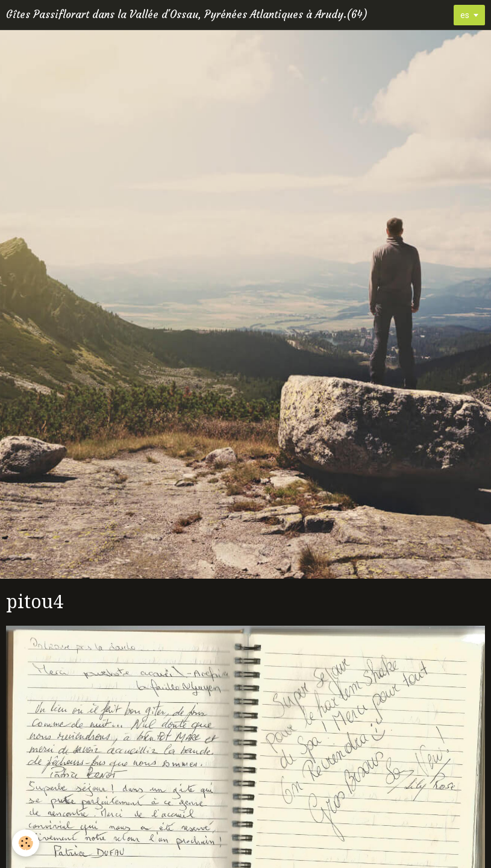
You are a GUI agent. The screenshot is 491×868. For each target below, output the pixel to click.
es (465, 15)
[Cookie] (26, 843)
